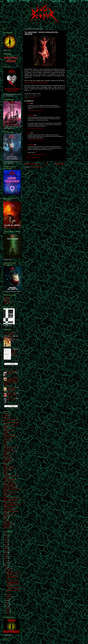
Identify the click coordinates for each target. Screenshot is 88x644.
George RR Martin (8, 466)
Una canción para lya (8, 524)
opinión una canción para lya (10, 492)
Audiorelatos (6, 429)
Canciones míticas (8, 435)
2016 (6, 552)
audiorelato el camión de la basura (11, 423)
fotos (4, 464)
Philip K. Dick (6, 494)
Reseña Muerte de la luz (9, 515)
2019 (6, 546)
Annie (29, 133)
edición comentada (8, 459)
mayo (8, 605)
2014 (6, 557)
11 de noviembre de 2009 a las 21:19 (36, 140)
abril (7, 607)
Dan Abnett (10, 400)
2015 (6, 555)
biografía (5, 433)
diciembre (9, 569)
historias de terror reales (9, 468)
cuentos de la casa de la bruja (10, 448)
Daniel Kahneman (15, 355)
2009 (6, 567)
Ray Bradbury (10, 374)
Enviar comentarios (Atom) (37, 167)
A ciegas (9, 373)
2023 (6, 538)
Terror (5, 520)
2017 (6, 550)
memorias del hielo (8, 481)
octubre (8, 594)
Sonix (29, 104)
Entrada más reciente (31, 164)
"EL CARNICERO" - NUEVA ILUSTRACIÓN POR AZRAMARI (12, 584)
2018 (6, 548)
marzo (8, 609)
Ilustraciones (32, 98)
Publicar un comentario (32, 158)
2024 (6, 536)
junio (7, 603)
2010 (6, 565)
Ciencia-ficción (7, 440)
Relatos (5, 496)
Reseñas (5, 516)
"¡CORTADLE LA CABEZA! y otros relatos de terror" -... (13, 588)
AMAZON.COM (7, 301)
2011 (6, 563)
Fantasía (5, 463)
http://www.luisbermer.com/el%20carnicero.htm (36, 82)
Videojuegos (6, 526)
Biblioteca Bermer (7, 431)
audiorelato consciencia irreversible (12, 419)
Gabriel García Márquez (12, 390)
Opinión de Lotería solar (9, 483)
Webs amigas (7, 528)
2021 (6, 542)
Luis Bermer (31, 115)
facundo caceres (7, 461)
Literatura (6, 474)
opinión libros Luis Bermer (9, 487)
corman (5, 446)
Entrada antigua (60, 164)
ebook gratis (6, 457)
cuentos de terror (7, 449)
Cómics (5, 444)
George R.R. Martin (8, 385)
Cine (4, 442)
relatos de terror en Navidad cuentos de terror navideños (12, 500)
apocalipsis (6, 418)
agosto (8, 599)
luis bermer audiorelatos (9, 480)
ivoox (5, 472)
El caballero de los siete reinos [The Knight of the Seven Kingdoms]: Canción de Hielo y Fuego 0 (11, 381)
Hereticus (9, 399)
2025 (6, 534)
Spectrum (6, 518)
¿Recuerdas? (6, 414)
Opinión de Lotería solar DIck (10, 485)
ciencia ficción (7, 438)
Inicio (46, 164)
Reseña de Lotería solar (9, 508)
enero (8, 613)
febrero (8, 611)
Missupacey (10, 396)
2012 (6, 561)
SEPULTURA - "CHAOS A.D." (13, 581)
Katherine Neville (15, 339)
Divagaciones (6, 455)
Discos (5, 453)
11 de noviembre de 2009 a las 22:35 (36, 155)
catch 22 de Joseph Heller (9, 436)
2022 (6, 540)
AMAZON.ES (6, 297)
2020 (6, 544)
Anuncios (5, 416)
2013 (6, 559)
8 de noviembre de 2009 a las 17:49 (36, 110)
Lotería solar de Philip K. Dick (10, 476)
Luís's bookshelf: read (11, 371)
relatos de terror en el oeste (10, 498)
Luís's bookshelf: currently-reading (11, 334)
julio (7, 601)
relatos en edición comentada (10, 503)
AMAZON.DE (6, 299)
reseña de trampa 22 (8, 510)
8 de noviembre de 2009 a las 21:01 (36, 128)
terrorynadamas (7, 522)
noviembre (9, 571)
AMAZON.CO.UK (7, 303)
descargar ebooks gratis (9, 451)
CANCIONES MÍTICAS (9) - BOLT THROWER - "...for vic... (12, 577)
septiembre (9, 596)
